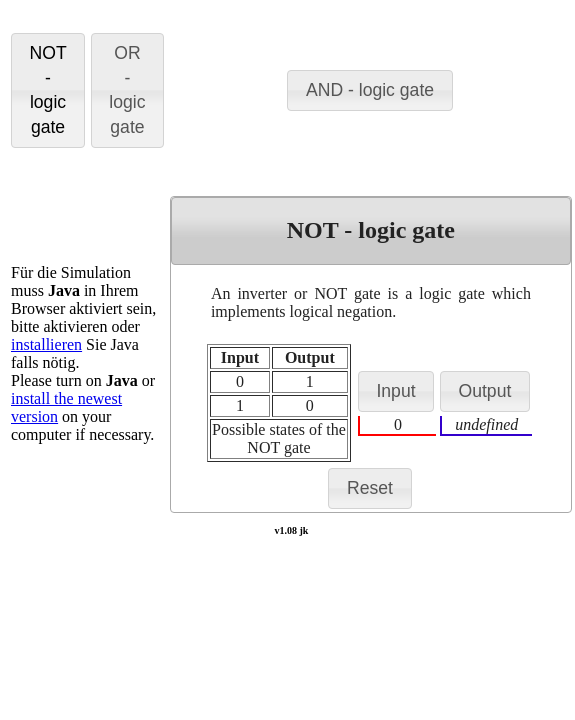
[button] (48, 90)
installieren (46, 344)
